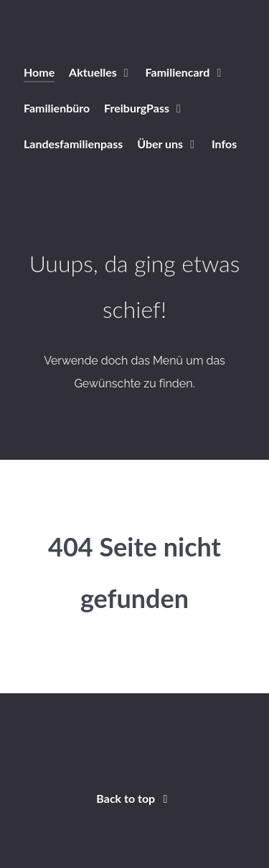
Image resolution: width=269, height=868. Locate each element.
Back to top (134, 798)
